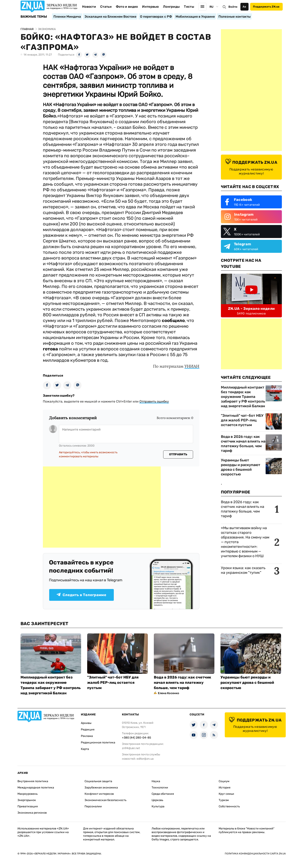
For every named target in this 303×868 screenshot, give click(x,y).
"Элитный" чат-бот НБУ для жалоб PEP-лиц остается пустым (242, 420)
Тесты (189, 7)
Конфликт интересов (99, 794)
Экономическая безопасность (105, 800)
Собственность (229, 806)
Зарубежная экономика (101, 788)
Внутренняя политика (33, 781)
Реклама (87, 736)
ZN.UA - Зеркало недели (251, 309)
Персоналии (93, 806)
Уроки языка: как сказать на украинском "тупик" (243, 570)
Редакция (88, 730)
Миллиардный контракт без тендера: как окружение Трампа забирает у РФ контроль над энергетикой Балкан (243, 397)
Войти (233, 7)
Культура (158, 806)
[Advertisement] (102, 507)
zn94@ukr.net (131, 748)
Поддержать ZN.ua (266, 7)
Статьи (106, 7)
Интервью (150, 7)
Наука (156, 781)
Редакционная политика (98, 743)
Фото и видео (127, 7)
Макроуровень (28, 794)
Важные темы (34, 17)
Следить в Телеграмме (81, 595)
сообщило (173, 320)
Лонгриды (171, 7)
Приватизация (28, 806)
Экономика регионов (32, 813)
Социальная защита (98, 781)
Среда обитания (163, 794)
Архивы (86, 723)
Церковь (157, 800)
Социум (224, 781)
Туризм (224, 800)
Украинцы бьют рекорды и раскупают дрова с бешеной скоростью (241, 467)
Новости (89, 7)
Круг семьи (226, 794)
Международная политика (36, 788)
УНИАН (192, 366)
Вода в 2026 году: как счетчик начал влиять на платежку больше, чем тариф (243, 444)
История (225, 788)
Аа (244, 7)
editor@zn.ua (145, 759)
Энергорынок (27, 800)
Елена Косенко (169, 693)
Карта (85, 749)
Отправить (178, 454)
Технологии (160, 788)
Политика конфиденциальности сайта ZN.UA (255, 854)
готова (50, 349)
